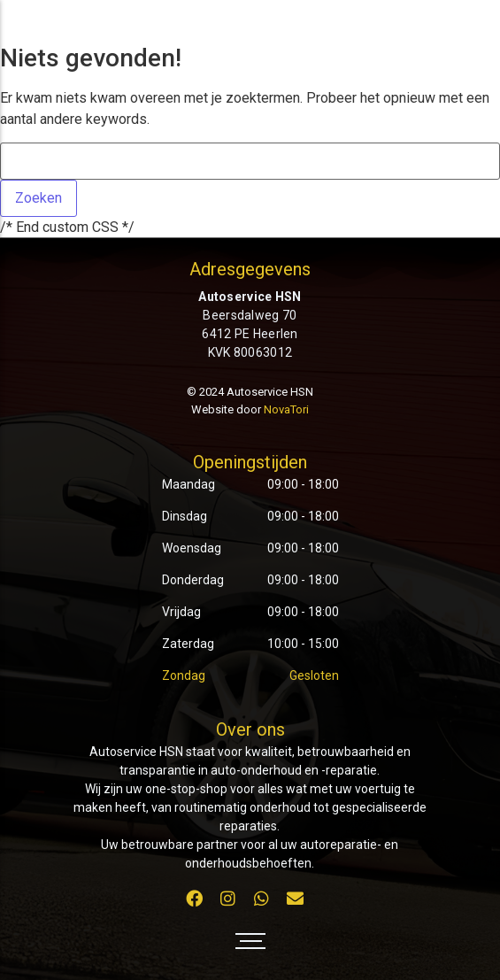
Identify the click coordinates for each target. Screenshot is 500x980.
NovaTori (286, 409)
